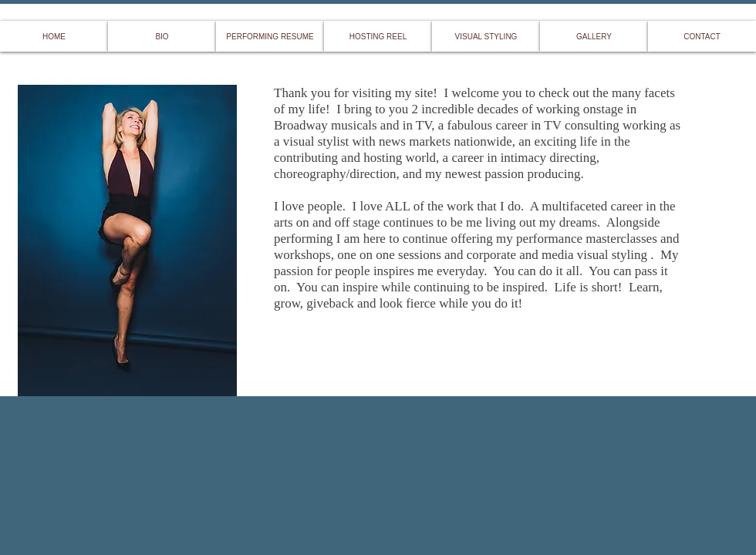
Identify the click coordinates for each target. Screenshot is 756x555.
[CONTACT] (702, 36)
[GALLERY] (594, 36)
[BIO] (162, 36)
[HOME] (54, 36)
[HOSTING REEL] (378, 36)
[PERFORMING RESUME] (270, 36)
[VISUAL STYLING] (486, 36)
